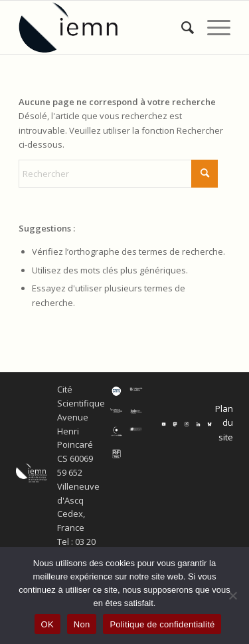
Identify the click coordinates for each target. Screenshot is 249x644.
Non (82, 624)
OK (47, 624)
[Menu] (212, 27)
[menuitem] (181, 27)
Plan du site (224, 423)
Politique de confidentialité (162, 624)
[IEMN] (103, 27)
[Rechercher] (181, 27)
